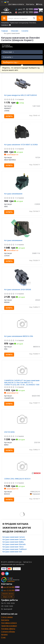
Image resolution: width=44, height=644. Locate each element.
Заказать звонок (8, 594)
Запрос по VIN (8, 597)
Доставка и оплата (16, 4)
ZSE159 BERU (9, 432)
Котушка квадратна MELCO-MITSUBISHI (20, 95)
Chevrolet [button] (8, 52)
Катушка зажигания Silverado (14, 544)
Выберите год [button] (11, 62)
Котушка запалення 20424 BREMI (18, 289)
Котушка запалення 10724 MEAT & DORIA (21, 145)
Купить (9, 116)
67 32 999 (24, 12)
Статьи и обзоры (8, 632)
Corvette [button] (8, 57)
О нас (3, 637)
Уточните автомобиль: (7, 46)
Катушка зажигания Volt (12, 552)
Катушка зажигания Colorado (14, 539)
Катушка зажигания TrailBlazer (15, 549)
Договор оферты (8, 629)
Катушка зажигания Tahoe (13, 547)
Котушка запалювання (13, 194)
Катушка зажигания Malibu (13, 542)
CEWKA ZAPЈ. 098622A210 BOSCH (17, 479)
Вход (39, 4)
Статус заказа (7, 617)
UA (7, 2)
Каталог (4, 634)
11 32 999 (24, 9)
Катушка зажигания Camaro (14, 537)
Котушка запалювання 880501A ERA (19, 336)
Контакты (30, 4)
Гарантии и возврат (9, 626)
